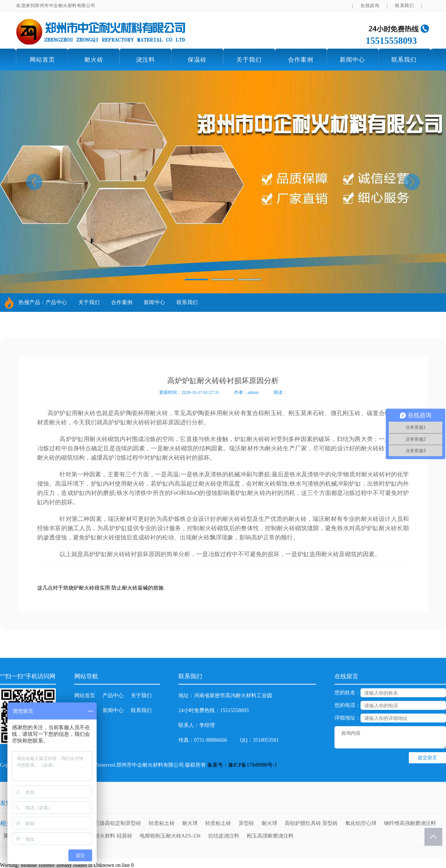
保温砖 (197, 60)
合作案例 (301, 60)
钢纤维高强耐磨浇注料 (410, 823)
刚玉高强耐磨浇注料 (270, 836)
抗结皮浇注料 (224, 836)
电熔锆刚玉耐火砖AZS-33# (170, 836)
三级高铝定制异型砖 (118, 823)
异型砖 (246, 823)
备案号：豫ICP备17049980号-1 (242, 765)
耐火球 (190, 823)
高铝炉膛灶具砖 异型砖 (311, 823)
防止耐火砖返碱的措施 (138, 588)
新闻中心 (352, 60)
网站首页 (42, 60)
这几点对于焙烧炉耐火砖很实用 (74, 588)
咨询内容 (390, 737)
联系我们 (404, 6)
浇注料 (146, 60)
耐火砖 (94, 60)
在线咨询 (370, 6)
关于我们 (249, 60)
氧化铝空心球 (361, 823)
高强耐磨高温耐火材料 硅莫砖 (98, 836)
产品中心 (56, 302)
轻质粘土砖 (162, 823)
